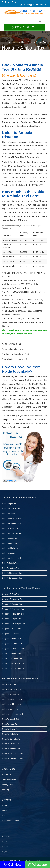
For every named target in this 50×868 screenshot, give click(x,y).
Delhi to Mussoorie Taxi (12, 519)
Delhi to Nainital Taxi (10, 514)
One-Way (6, 837)
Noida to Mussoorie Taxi (12, 699)
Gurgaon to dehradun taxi (13, 649)
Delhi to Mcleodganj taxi (12, 573)
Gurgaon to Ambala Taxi (12, 644)
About (5, 811)
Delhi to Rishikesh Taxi (11, 523)
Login (4, 852)
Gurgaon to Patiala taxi (12, 653)
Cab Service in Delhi (10, 821)
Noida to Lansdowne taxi (12, 759)
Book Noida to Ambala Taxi (28, 174)
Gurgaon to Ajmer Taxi (11, 634)
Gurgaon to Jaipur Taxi (11, 619)
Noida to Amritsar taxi (11, 749)
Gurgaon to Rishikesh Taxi (13, 614)
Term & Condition (9, 780)
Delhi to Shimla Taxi (10, 548)
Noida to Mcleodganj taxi (12, 754)
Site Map (6, 790)
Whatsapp (37, 865)
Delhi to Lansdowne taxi (12, 578)
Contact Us (7, 775)
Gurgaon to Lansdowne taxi (14, 668)
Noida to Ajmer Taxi (10, 724)
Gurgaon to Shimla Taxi (12, 639)
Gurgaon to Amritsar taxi (12, 658)
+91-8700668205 (24, 27)
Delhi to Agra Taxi (9, 504)
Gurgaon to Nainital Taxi (12, 604)
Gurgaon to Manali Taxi (12, 629)
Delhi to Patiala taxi (10, 563)
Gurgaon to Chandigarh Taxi (14, 624)
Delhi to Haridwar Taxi (11, 509)
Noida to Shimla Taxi (11, 729)
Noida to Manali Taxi (10, 719)
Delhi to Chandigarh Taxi (12, 533)
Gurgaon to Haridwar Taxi (13, 599)
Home (24, 42)
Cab (4, 816)
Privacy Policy (8, 785)
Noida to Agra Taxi (10, 684)
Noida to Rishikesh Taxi (12, 704)
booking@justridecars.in (33, 5)
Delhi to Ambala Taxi (10, 553)
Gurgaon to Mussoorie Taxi (13, 609)
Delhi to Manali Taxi (10, 538)
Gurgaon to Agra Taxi (11, 594)
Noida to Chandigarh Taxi (12, 714)
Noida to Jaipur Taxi (10, 709)
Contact (5, 847)
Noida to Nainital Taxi (11, 694)
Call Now (12, 865)
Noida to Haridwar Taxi (11, 689)
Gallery (5, 842)
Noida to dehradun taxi (12, 739)
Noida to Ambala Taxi (37, 42)
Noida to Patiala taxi (11, 744)
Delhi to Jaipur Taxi (10, 528)
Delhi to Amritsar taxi (11, 568)
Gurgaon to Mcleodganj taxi (14, 663)
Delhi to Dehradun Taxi (11, 558)
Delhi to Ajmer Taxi (10, 543)
